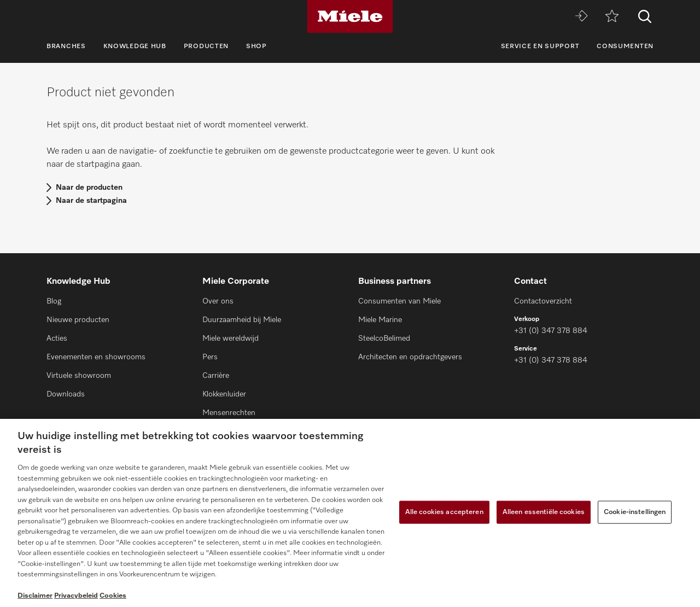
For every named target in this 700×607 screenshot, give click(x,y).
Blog (54, 301)
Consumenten (625, 46)
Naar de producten (89, 188)
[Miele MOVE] (581, 17)
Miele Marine (380, 320)
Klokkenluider (224, 394)
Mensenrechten (229, 413)
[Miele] (350, 16)
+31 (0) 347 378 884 (551, 331)
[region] (350, 513)
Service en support (540, 46)
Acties (57, 338)
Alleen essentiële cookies (544, 512)
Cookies (113, 596)
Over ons (218, 301)
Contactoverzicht (543, 301)
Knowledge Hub (135, 46)
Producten (206, 46)
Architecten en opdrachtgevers (410, 357)
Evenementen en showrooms (96, 357)
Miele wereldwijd (231, 338)
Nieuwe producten (78, 320)
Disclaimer (35, 596)
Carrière (216, 376)
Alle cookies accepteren (444, 512)
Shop (256, 46)
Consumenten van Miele (399, 301)
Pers (210, 357)
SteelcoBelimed (384, 338)
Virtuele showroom (79, 376)
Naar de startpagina (91, 201)
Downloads (66, 394)
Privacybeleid (76, 596)
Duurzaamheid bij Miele (242, 320)
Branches (66, 46)
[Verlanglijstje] (612, 17)
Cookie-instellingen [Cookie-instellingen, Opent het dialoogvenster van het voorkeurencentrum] (635, 512)
